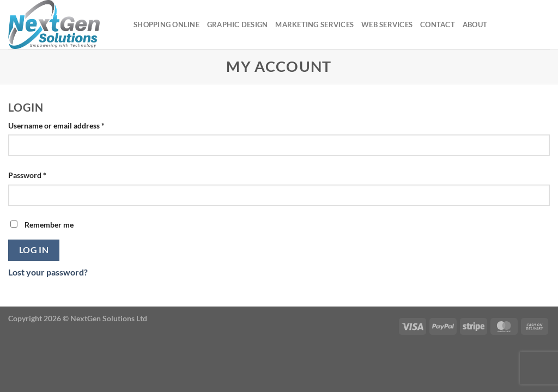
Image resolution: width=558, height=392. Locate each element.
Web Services (387, 24)
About (475, 24)
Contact (438, 24)
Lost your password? (48, 272)
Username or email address (72, 125)
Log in (34, 250)
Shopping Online (166, 24)
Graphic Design (238, 24)
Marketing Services (314, 24)
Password (43, 174)
